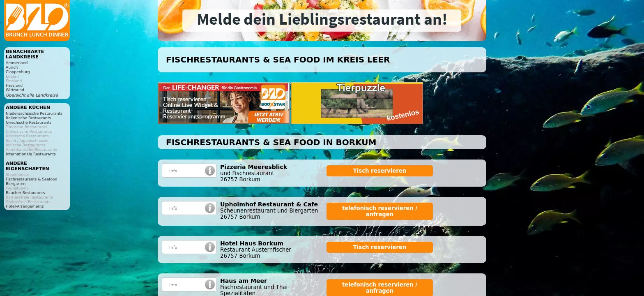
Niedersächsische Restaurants (34, 113)
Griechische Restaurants (29, 122)
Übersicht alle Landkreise (32, 95)
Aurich (12, 67)
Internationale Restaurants (31, 154)
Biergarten (16, 184)
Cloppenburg (18, 72)
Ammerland (17, 63)
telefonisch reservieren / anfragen (380, 211)
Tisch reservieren (380, 171)
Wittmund (15, 90)
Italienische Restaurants (28, 118)
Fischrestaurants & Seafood (32, 179)
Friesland (14, 85)
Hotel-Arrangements (25, 206)
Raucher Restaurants (25, 193)
